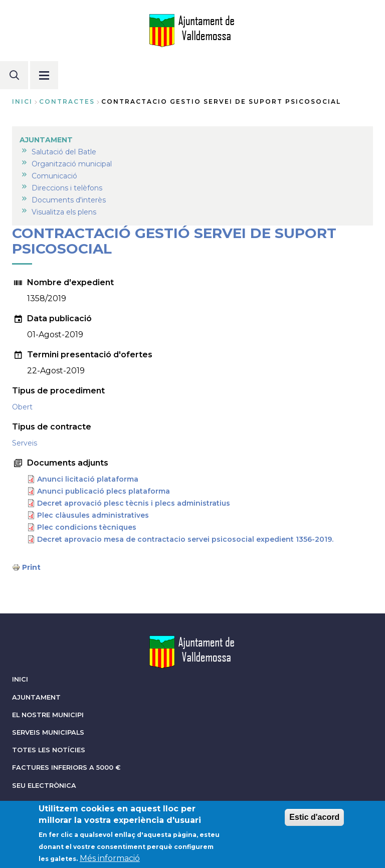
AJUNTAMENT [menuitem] (46, 140)
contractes (67, 101)
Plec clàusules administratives (93, 515)
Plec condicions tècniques (87, 527)
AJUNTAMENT (36, 697)
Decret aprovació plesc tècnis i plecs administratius (134, 503)
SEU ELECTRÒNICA (44, 786)
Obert (22, 407)
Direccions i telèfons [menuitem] (67, 188)
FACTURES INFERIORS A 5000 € (66, 768)
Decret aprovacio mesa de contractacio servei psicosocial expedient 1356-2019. (185, 539)
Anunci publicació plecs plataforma (104, 491)
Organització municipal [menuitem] (72, 164)
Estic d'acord (314, 824)
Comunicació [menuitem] (54, 176)
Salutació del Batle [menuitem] (64, 152)
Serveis (25, 443)
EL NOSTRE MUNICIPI (48, 715)
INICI (20, 679)
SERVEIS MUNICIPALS (48, 732)
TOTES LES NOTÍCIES (49, 750)
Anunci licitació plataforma (88, 479)
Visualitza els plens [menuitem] (64, 212)
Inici (22, 101)
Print (31, 567)
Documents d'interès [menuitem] (69, 200)
